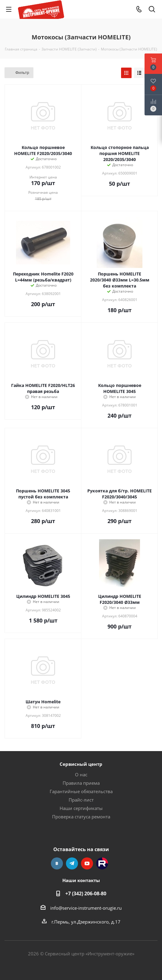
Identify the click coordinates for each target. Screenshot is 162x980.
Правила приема (81, 783)
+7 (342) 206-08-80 (86, 893)
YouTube (87, 863)
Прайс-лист (81, 800)
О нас (81, 775)
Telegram (72, 863)
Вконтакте (57, 863)
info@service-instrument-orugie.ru (86, 908)
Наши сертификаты (81, 808)
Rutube (102, 863)
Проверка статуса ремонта (81, 817)
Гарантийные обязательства (81, 791)
